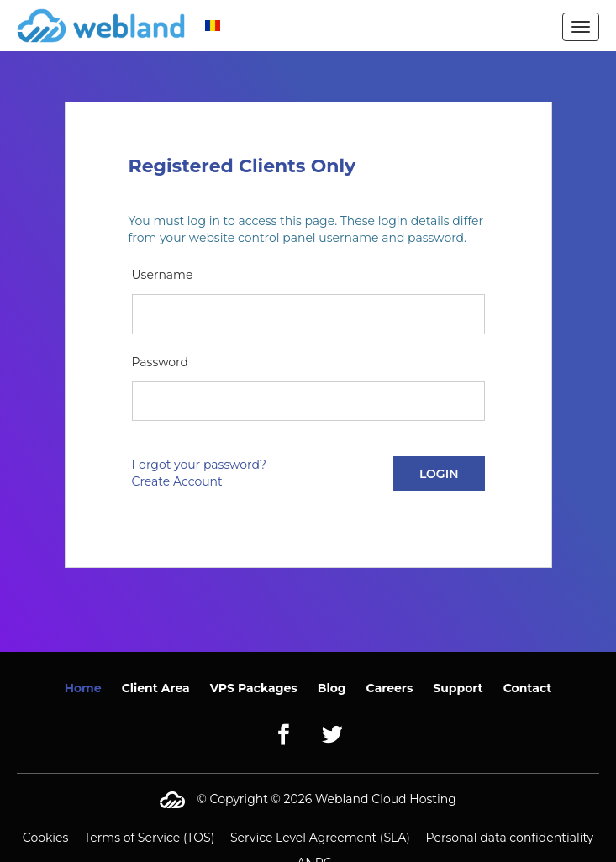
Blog (332, 688)
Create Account (177, 481)
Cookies (46, 838)
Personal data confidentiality (510, 838)
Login (439, 474)
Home (83, 688)
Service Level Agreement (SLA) (320, 838)
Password (160, 362)
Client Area (156, 688)
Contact (528, 688)
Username (163, 275)
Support (458, 688)
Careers (390, 688)
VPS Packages (254, 688)
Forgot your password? (199, 465)
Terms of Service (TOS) (149, 838)
